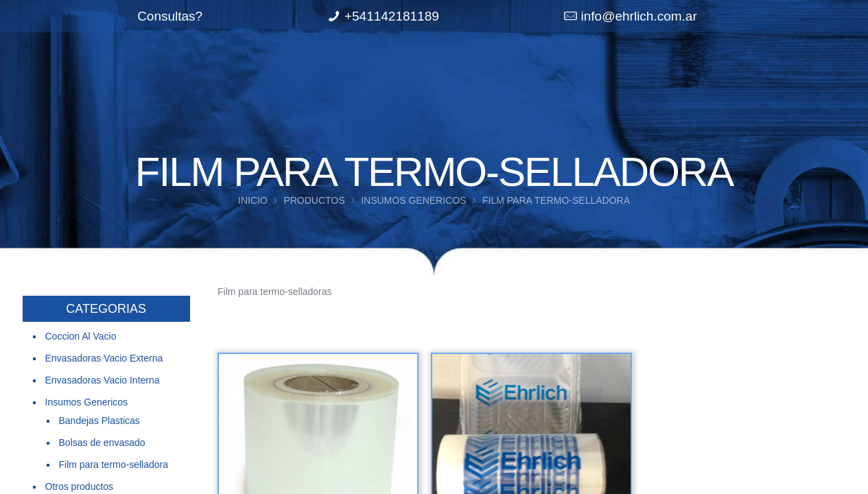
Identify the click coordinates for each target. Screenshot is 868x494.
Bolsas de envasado (102, 443)
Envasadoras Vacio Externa (104, 358)
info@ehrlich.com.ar (639, 16)
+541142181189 (392, 16)
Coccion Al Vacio (81, 336)
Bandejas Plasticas (99, 421)
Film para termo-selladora (114, 464)
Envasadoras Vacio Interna (103, 380)
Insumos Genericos (413, 200)
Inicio (253, 200)
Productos (314, 200)
